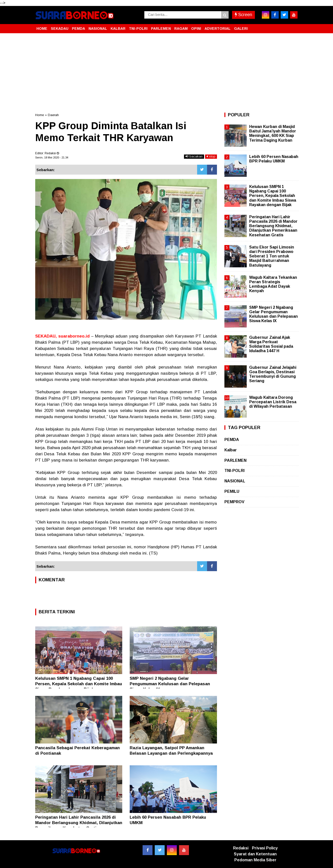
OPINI (196, 29)
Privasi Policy (265, 848)
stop (211, 156)
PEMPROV (234, 502)
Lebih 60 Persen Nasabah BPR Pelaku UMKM (274, 159)
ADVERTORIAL (218, 29)
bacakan (194, 156)
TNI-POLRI (138, 29)
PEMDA (78, 29)
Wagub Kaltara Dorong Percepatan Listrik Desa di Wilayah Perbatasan (273, 402)
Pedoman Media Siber (255, 860)
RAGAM (181, 29)
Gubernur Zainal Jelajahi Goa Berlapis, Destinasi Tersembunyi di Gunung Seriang (273, 374)
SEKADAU (60, 29)
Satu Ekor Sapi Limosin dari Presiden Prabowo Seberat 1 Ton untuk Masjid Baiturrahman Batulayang (272, 256)
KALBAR (118, 29)
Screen (243, 15)
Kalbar (231, 450)
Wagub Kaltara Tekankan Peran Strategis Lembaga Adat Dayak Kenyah (273, 284)
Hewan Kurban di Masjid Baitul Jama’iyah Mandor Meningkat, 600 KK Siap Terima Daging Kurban (273, 133)
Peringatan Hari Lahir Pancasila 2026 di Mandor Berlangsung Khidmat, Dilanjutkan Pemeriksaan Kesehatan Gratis (79, 823)
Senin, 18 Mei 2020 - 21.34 (52, 157)
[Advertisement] (167, 73)
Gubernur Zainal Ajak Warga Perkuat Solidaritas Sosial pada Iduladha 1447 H (271, 344)
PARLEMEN (161, 29)
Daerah (53, 115)
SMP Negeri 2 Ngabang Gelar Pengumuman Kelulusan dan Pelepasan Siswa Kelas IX (170, 684)
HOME (42, 29)
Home (40, 115)
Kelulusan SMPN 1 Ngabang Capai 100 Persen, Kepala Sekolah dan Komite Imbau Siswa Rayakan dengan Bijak (79, 684)
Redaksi (241, 848)
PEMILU (232, 491)
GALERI (241, 29)
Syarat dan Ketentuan (255, 854)
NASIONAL (98, 29)
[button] (293, 27)
